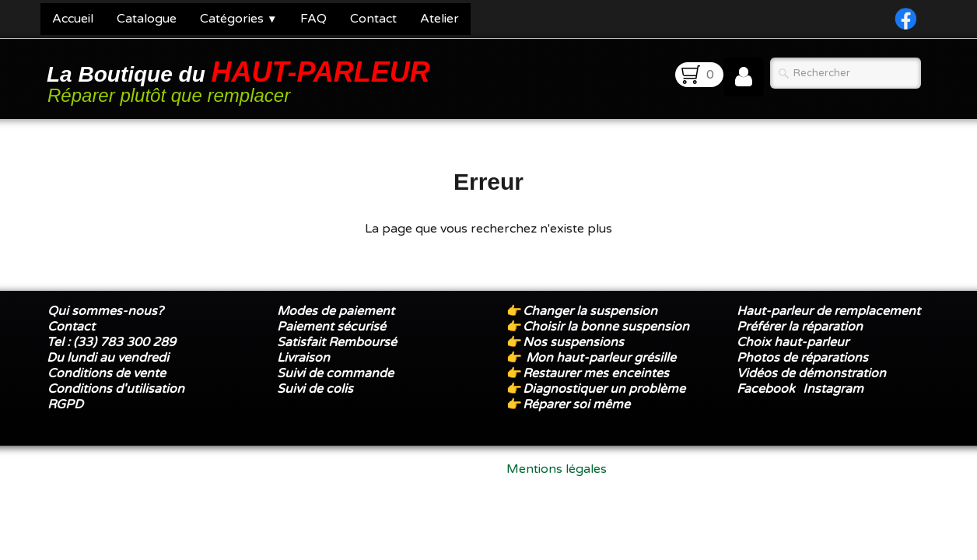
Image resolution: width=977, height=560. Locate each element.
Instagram (833, 389)
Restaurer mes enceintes (596, 373)
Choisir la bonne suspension (606, 327)
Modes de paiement (336, 311)
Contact (373, 19)
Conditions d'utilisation (116, 389)
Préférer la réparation (800, 327)
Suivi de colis (315, 389)
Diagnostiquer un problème (604, 389)
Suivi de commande (335, 373)
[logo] (241, 80)
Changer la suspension (590, 311)
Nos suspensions (573, 342)
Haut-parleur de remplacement (828, 311)
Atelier (439, 19)
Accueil (73, 19)
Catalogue (147, 19)
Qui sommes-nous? (105, 311)
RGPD (65, 404)
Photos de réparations (802, 358)
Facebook (766, 389)
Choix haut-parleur (794, 342)
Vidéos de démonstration (811, 373)
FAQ (313, 19)
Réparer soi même (576, 404)
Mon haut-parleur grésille (601, 358)
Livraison (303, 358)
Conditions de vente (107, 373)
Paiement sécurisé (331, 327)
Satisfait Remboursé (337, 342)
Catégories (238, 19)
